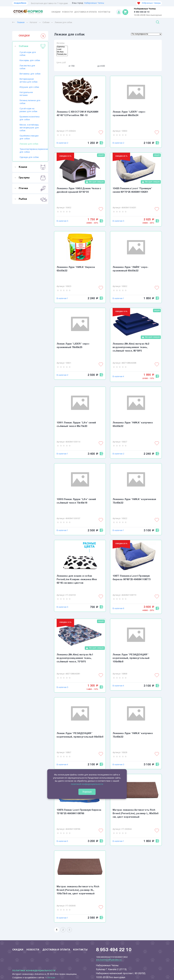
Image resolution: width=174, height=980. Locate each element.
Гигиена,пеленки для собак (30, 102)
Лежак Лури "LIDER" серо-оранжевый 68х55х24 (129, 114)
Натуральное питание (26, 94)
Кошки (32, 167)
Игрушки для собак (29, 87)
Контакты (104, 12)
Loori (62, 50)
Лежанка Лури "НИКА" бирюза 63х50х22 (76, 269)
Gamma (62, 47)
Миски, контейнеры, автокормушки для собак (29, 128)
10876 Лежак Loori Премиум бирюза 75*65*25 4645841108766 (79, 812)
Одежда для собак (29, 157)
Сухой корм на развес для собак (28, 110)
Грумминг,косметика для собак (30, 118)
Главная (18, 22)
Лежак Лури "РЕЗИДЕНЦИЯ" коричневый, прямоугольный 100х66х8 (131, 658)
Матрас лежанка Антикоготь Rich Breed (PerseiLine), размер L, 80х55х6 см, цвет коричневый (135, 814)
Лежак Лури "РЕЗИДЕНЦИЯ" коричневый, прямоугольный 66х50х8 (80, 735)
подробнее (20, 3)
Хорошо (87, 792)
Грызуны (32, 178)
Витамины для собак (30, 74)
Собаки (46, 22)
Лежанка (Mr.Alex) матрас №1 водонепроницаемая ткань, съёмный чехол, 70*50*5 (75, 658)
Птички (32, 188)
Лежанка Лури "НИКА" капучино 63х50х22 (133, 424)
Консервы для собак (30, 61)
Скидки (56, 12)
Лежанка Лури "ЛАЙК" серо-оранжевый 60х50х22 (130, 269)
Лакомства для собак (27, 67)
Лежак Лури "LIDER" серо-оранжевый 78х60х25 (73, 346)
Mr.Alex (62, 52)
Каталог (33, 22)
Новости (67, 12)
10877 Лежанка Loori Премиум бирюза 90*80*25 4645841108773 (132, 578)
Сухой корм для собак (28, 54)
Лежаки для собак (63, 22)
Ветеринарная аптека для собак (29, 81)
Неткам (51, 978)
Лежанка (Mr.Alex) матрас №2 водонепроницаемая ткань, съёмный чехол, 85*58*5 (131, 347)
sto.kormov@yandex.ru (109, 960)
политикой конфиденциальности (87, 784)
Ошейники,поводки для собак (29, 137)
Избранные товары (149, 3)
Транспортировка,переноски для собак (30, 151)
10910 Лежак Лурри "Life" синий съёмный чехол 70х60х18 (76, 501)
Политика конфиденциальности (34, 971)
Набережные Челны (94, 3)
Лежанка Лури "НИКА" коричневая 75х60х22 (134, 501)
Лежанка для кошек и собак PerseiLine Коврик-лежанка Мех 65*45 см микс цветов (77, 580)
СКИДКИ (32, 36)
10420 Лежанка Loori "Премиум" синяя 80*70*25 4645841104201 (132, 190)
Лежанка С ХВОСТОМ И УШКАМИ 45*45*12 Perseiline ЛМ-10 (77, 114)
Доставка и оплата (85, 12)
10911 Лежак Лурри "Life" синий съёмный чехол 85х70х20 (76, 424)
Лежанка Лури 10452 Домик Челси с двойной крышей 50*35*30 (79, 190)
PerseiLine (62, 55)
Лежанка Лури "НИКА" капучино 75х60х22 (133, 735)
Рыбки (32, 199)
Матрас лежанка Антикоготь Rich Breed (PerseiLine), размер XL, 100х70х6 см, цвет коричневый (78, 890)
